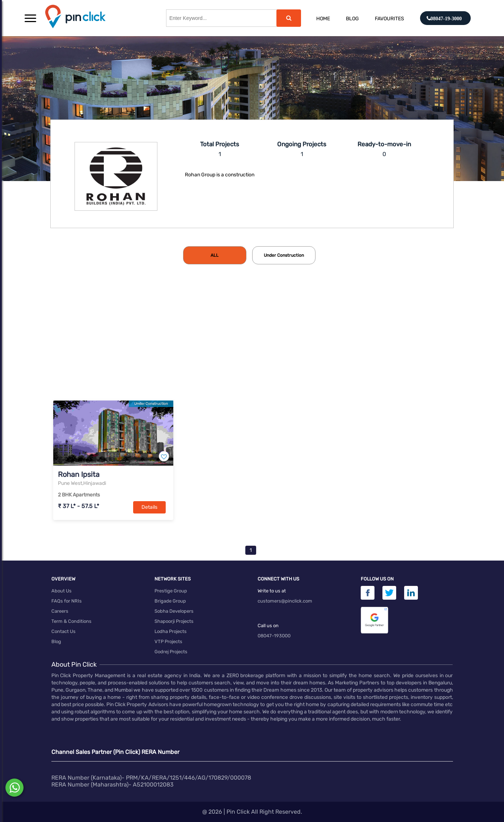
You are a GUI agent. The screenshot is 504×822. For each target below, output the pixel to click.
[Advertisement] (252, 344)
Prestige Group (171, 591)
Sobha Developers (174, 611)
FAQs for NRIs (67, 601)
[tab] (215, 255)
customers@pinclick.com (285, 601)
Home (323, 19)
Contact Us (63, 631)
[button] (30, 18)
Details (149, 507)
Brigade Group (170, 601)
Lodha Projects (171, 631)
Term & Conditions (71, 621)
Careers (60, 611)
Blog (352, 19)
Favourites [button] (389, 19)
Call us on (268, 626)
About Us (62, 591)
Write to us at (272, 591)
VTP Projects (168, 641)
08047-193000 (274, 636)
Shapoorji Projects (174, 621)
